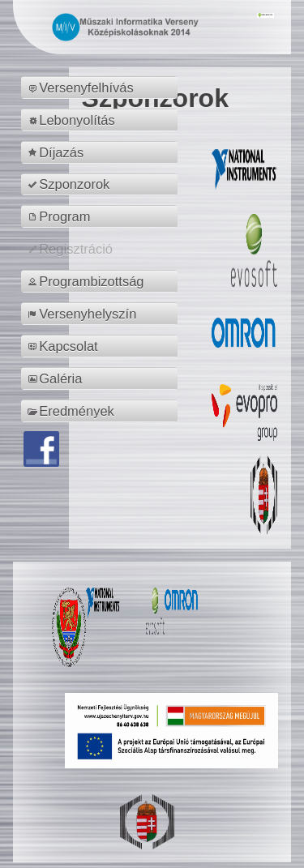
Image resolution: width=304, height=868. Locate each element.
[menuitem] (102, 88)
